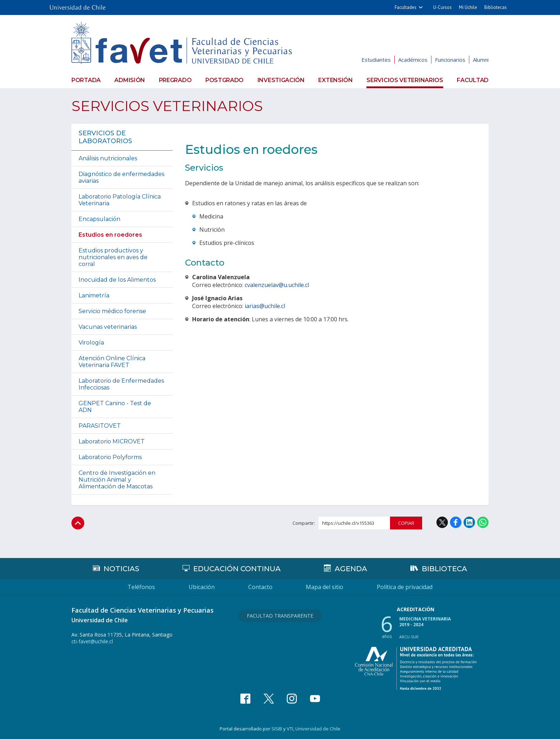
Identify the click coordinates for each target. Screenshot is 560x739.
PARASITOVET (100, 426)
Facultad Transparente (280, 616)
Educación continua (237, 569)
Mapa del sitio (325, 587)
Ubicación (202, 587)
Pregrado (175, 80)
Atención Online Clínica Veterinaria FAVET (112, 362)
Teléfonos (141, 587)
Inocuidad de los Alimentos (117, 280)
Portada (86, 80)
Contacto (260, 587)
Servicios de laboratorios (105, 137)
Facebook (456, 522)
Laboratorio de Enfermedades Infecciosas (121, 384)
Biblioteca (444, 569)
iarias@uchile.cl (265, 306)
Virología (91, 343)
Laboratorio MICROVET (112, 441)
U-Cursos (442, 7)
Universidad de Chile (318, 729)
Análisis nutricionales (108, 158)
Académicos (413, 60)
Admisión (130, 80)
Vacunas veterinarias (108, 327)
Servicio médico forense (112, 311)
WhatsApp (483, 522)
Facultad (473, 80)
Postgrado (224, 80)
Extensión (335, 80)
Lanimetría (94, 295)
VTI (290, 729)
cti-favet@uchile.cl (92, 641)
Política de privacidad (405, 587)
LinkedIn (469, 522)
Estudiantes (376, 60)
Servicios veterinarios (405, 80)
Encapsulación (99, 219)
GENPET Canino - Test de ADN (115, 407)
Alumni (481, 60)
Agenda (351, 569)
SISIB (277, 729)
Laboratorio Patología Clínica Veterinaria (120, 200)
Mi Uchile (468, 7)
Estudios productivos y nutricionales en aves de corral (113, 257)
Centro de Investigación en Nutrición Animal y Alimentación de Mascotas (117, 480)
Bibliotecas (496, 7)
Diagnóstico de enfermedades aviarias (121, 177)
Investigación (281, 80)
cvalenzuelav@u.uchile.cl (277, 285)
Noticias (121, 569)
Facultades (406, 7)
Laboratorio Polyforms (110, 457)
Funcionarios (450, 60)
